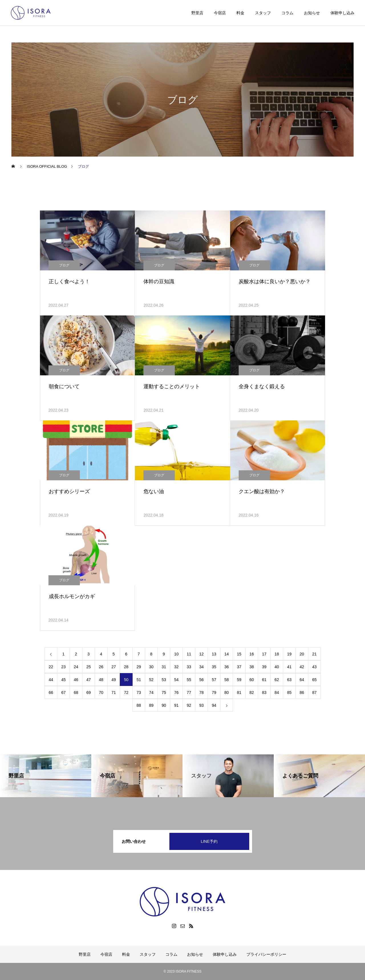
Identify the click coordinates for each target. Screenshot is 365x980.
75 (164, 693)
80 (227, 693)
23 (64, 667)
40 (277, 667)
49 (114, 680)
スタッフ (263, 13)
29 (139, 667)
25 (89, 667)
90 (164, 705)
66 (51, 693)
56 (202, 680)
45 (64, 680)
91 (177, 705)
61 (264, 680)
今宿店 (220, 13)
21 (315, 654)
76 (177, 693)
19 (289, 654)
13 (214, 654)
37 (239, 667)
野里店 (197, 13)
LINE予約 (209, 841)
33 (189, 667)
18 (277, 654)
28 (126, 667)
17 (264, 654)
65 (315, 680)
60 (252, 680)
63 (289, 680)
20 (302, 654)
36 (227, 667)
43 (315, 667)
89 (151, 705)
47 (89, 680)
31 (164, 667)
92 (189, 705)
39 (264, 667)
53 (164, 680)
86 (302, 693)
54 (177, 680)
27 (114, 667)
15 (239, 654)
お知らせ (312, 13)
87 (315, 693)
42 (302, 667)
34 (202, 667)
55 (189, 680)
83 (264, 693)
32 (177, 667)
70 (101, 693)
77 (189, 693)
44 (51, 680)
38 (252, 667)
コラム (287, 13)
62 (277, 680)
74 (151, 693)
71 (114, 693)
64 (302, 680)
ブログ (64, 265)
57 (214, 680)
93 (202, 705)
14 (227, 654)
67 (64, 693)
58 (227, 680)
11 (189, 654)
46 (76, 680)
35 (214, 667)
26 (101, 667)
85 (289, 693)
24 (76, 667)
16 (252, 654)
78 (202, 693)
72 (126, 693)
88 (139, 705)
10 (177, 654)
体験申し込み (342, 13)
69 (89, 693)
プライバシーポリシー (266, 954)
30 (151, 667)
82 (252, 693)
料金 (240, 13)
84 (277, 693)
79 (214, 693)
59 (239, 680)
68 (76, 693)
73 (139, 693)
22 (51, 667)
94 (214, 705)
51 (139, 680)
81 (239, 693)
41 (289, 667)
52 (151, 680)
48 (101, 680)
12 (202, 654)
